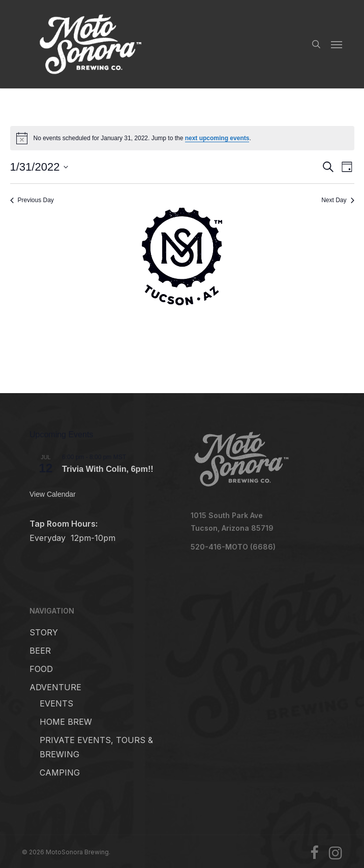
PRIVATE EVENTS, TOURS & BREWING (96, 747)
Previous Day (32, 200)
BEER (40, 651)
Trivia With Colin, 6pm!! (108, 469)
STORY (44, 632)
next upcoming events (217, 138)
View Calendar (53, 494)
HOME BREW (66, 722)
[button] (337, 44)
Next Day (338, 200)
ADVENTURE (55, 687)
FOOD (41, 669)
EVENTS (56, 703)
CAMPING (60, 773)
